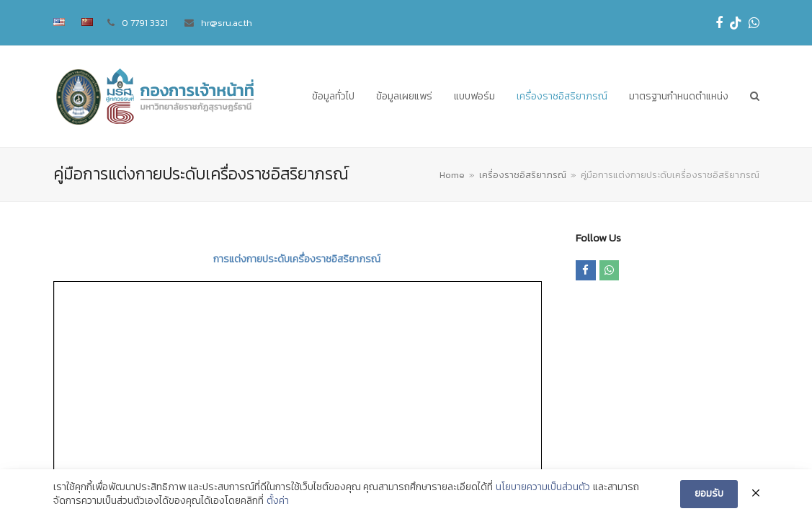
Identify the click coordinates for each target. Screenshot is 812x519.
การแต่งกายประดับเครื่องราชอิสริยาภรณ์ (297, 259)
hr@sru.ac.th (227, 23)
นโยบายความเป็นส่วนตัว (543, 487)
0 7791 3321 (145, 23)
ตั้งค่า (278, 501)
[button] (755, 97)
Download (76, 307)
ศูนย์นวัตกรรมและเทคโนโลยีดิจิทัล (211, 408)
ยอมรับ (709, 493)
